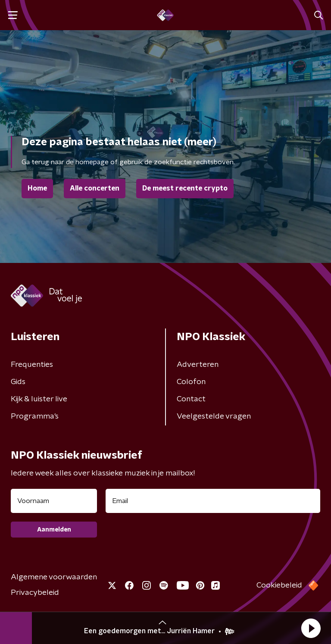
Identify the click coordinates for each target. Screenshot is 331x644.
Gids (18, 382)
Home (37, 188)
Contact (191, 399)
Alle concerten (95, 188)
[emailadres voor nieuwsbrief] (213, 501)
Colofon (191, 382)
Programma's (35, 416)
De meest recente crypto (185, 188)
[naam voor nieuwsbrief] (54, 501)
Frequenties (32, 365)
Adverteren (198, 365)
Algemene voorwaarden (54, 577)
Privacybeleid (35, 593)
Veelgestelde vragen (214, 416)
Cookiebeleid (279, 585)
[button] (311, 628)
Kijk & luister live (39, 399)
